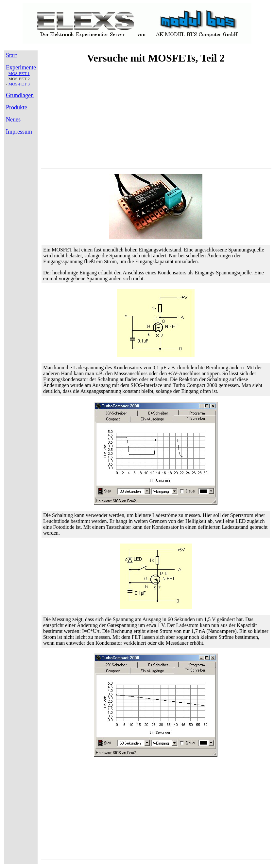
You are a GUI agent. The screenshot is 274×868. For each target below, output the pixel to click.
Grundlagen (20, 95)
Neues (13, 120)
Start (11, 55)
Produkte (17, 107)
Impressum (19, 132)
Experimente (21, 67)
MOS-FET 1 (19, 74)
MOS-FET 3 (19, 84)
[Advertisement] (156, 117)
